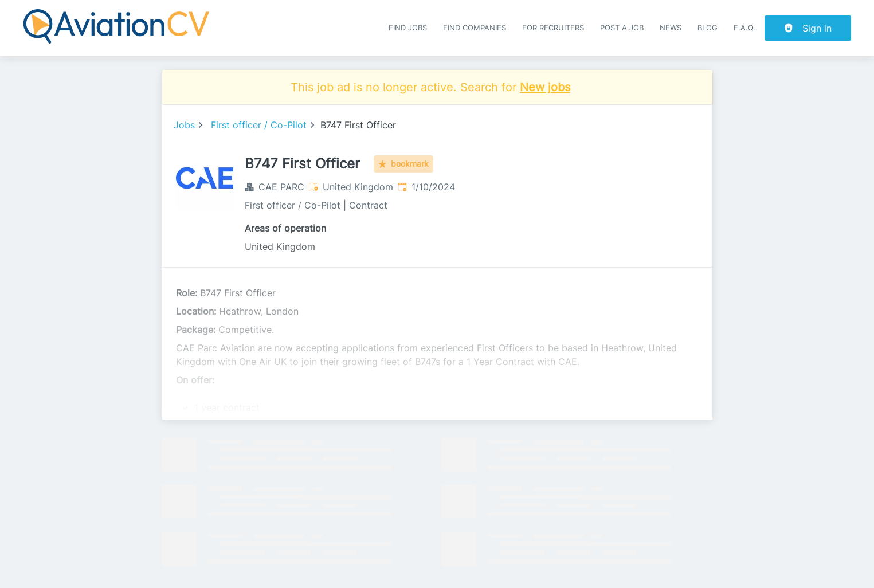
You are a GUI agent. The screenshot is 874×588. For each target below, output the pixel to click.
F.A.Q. (744, 28)
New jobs (545, 87)
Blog (708, 28)
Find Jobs (408, 28)
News (671, 28)
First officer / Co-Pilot (259, 125)
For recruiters (553, 28)
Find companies (475, 28)
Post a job (622, 28)
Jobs (184, 125)
